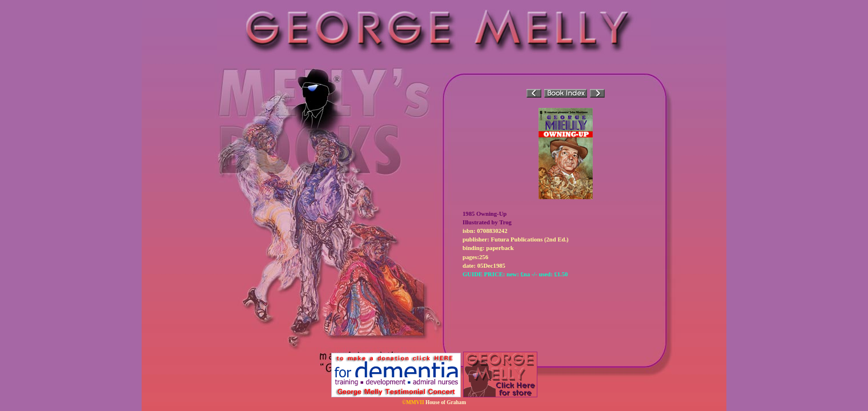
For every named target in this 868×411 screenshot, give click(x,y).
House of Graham (446, 402)
